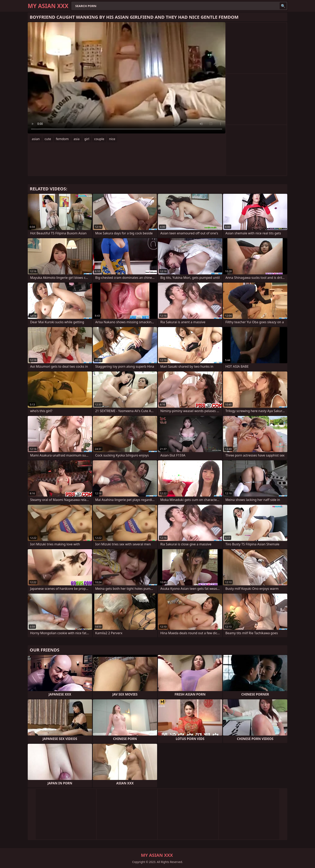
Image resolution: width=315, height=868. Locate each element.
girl (87, 139)
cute (48, 139)
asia (77, 139)
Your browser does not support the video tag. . (127, 78)
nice (112, 139)
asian (36, 139)
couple (99, 139)
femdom (62, 139)
